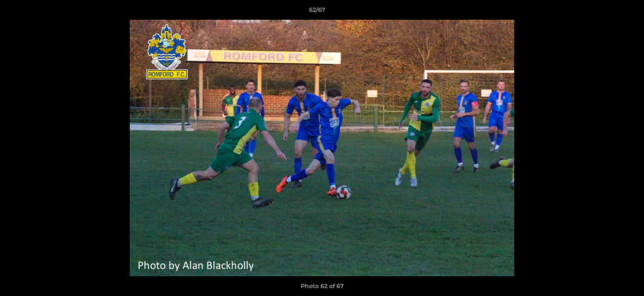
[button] (609, 12)
